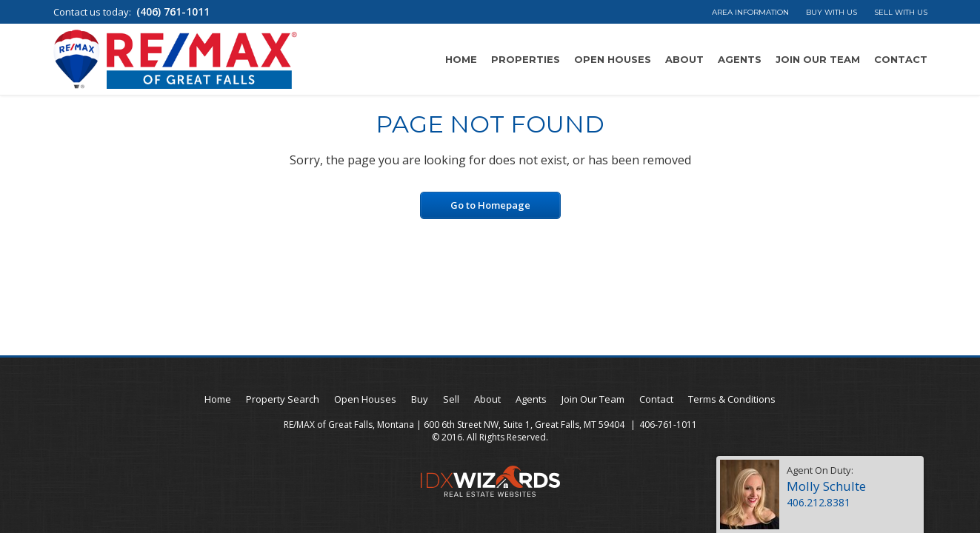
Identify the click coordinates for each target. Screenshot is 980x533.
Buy (420, 399)
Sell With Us (901, 12)
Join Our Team (818, 59)
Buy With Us (831, 12)
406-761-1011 (668, 425)
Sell (451, 399)
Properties (526, 59)
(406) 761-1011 (173, 11)
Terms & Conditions (732, 399)
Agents (740, 59)
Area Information (750, 12)
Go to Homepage (490, 205)
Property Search (283, 399)
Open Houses (613, 59)
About (684, 59)
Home (461, 59)
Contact (901, 59)
